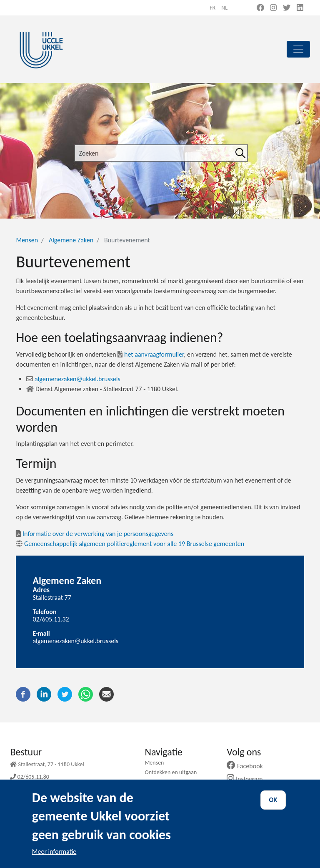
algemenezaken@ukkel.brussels (73, 379)
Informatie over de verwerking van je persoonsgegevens (95, 534)
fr (212, 8)
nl (224, 8)
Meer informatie (54, 861)
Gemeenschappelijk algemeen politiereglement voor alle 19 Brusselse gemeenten (130, 544)
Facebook (248, 766)
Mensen (27, 240)
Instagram (248, 779)
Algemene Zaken (71, 240)
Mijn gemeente (162, 782)
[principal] (298, 49)
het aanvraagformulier (151, 354)
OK (273, 810)
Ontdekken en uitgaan (171, 772)
